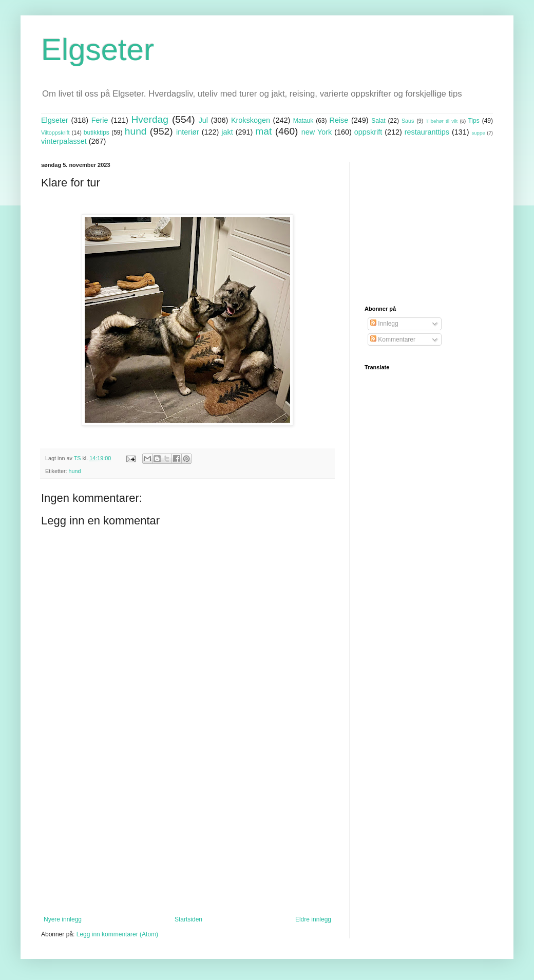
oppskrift (368, 132)
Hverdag (150, 119)
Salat (378, 121)
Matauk (303, 121)
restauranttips (427, 132)
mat (263, 131)
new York (317, 132)
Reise (339, 120)
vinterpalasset (64, 141)
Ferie (100, 120)
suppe (478, 133)
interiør (188, 132)
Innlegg (384, 324)
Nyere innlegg (63, 919)
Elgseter (98, 50)
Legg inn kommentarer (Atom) (117, 934)
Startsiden (188, 919)
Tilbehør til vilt (442, 121)
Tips (473, 121)
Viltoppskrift (55, 133)
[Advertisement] (187, 831)
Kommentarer (393, 340)
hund (136, 131)
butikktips (97, 133)
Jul (203, 120)
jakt (227, 132)
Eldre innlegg (313, 919)
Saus (408, 121)
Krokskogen (251, 120)
